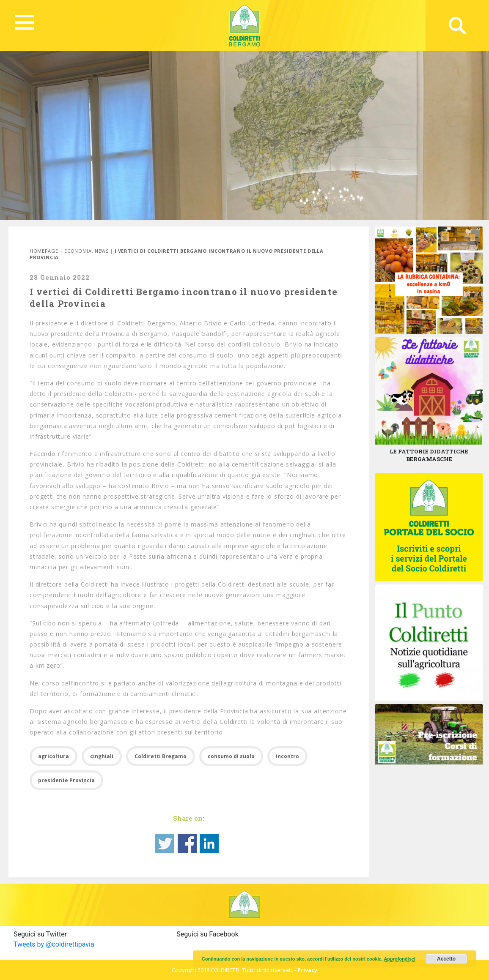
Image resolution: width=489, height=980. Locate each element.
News (102, 251)
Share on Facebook (187, 843)
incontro (287, 756)
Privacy (307, 970)
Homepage (44, 251)
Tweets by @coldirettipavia (54, 944)
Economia (78, 251)
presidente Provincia (66, 780)
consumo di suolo (231, 756)
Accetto (446, 959)
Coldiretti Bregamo (161, 756)
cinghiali (102, 756)
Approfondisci (400, 959)
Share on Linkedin (209, 843)
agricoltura (54, 756)
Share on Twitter (165, 843)
